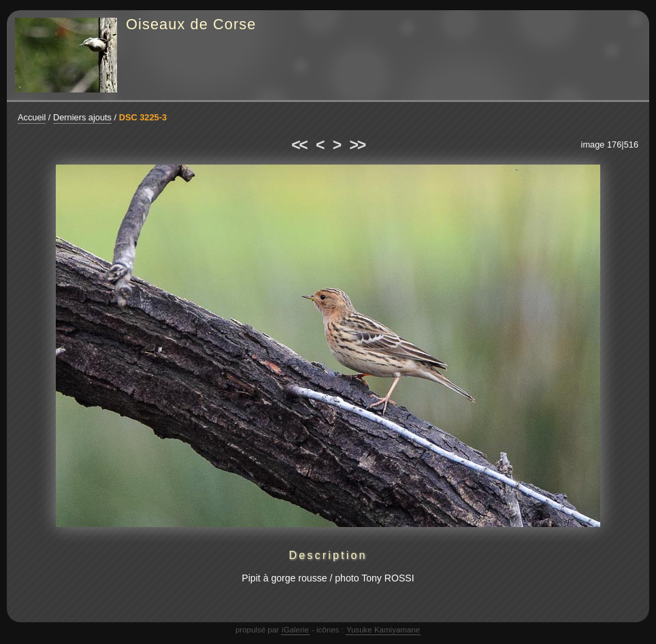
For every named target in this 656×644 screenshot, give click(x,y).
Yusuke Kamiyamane (383, 630)
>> (357, 145)
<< (299, 145)
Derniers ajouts (82, 117)
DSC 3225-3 (143, 117)
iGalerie (295, 630)
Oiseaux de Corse (191, 24)
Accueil (32, 117)
